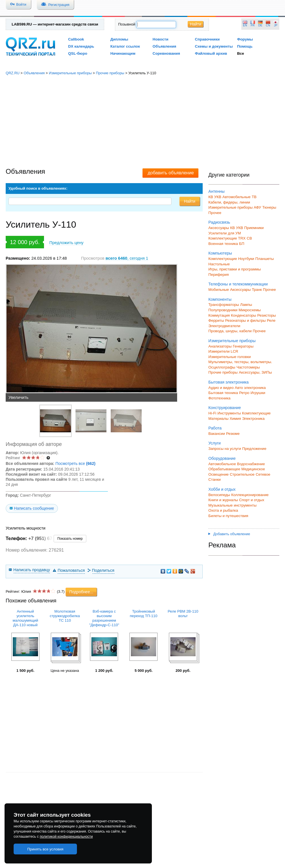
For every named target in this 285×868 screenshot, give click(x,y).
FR (253, 25)
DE (260, 25)
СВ (249, 238)
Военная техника (223, 244)
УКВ (218, 197)
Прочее (215, 213)
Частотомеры (248, 367)
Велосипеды (219, 495)
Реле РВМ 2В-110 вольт (183, 614)
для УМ (234, 233)
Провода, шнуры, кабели (230, 331)
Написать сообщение (34, 508)
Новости (161, 39)
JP (276, 25)
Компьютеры (220, 253)
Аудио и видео (221, 388)
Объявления (164, 46)
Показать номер (70, 539)
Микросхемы (250, 310)
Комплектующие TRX (227, 238)
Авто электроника (250, 388)
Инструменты (229, 413)
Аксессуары (219, 228)
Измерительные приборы (70, 73)
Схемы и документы (214, 46)
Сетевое (263, 474)
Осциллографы (222, 367)
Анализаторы (220, 346)
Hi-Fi (212, 413)
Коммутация (219, 315)
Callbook (76, 39)
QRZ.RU (13, 73)
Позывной (127, 24)
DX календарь (81, 46)
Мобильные (219, 290)
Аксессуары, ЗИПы (255, 372)
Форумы (245, 39)
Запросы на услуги (225, 449)
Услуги (214, 443)
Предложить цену (66, 243)
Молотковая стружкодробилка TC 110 (65, 616)
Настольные (219, 264)
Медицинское (253, 469)
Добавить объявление (229, 534)
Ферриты (216, 320)
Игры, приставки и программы (235, 269)
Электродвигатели (224, 326)
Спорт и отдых (252, 500)
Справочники (207, 39)
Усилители (218, 233)
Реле (271, 320)
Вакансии (217, 434)
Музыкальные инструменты (232, 505)
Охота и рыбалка (223, 510)
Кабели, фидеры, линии (229, 202)
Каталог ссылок (125, 46)
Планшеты (264, 259)
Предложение (254, 449)
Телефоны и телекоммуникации (238, 284)
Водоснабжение (251, 464)
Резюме (233, 434)
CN (268, 25)
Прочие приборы (110, 73)
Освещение (218, 474)
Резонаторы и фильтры (245, 320)
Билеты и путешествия (228, 516)
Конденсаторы (244, 315)
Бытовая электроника (229, 382)
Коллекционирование (250, 495)
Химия (235, 419)
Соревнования (166, 53)
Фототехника (219, 398)
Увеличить (18, 397)
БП (242, 244)
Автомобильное (222, 464)
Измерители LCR (223, 351)
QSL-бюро (78, 53)
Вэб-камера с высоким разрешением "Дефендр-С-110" (104, 618)
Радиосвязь (219, 222)
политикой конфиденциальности (66, 837)
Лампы (246, 305)
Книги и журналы (223, 500)
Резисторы (267, 315)
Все (240, 53)
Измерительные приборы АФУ (235, 207)
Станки (214, 479)
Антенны (216, 191)
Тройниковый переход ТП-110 (143, 614)
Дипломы (119, 39)
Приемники (254, 228)
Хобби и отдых (222, 489)
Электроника (253, 419)
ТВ (254, 197)
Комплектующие (223, 259)
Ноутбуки (246, 259)
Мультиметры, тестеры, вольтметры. (240, 362)
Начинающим (123, 53)
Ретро (244, 393)
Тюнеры (269, 207)
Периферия (219, 275)
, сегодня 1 (127, 258)
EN (245, 25)
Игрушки (258, 393)
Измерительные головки (230, 357)
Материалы (218, 419)
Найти (196, 24)
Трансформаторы (224, 305)
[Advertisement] (143, 122)
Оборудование (222, 458)
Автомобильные (237, 197)
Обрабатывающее (224, 469)
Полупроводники (223, 310)
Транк (257, 290)
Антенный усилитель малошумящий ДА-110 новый (25, 618)
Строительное (242, 474)
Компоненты (220, 299)
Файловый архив (211, 53)
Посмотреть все (75, 463)
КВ (211, 197)
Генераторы (243, 346)
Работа (215, 428)
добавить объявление (171, 173)
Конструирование (225, 408)
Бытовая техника (223, 393)
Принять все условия (45, 849)
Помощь (245, 46)
